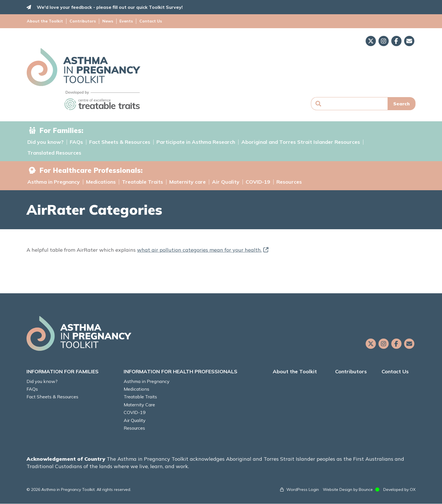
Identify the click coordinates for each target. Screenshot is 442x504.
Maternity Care (140, 405)
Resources (289, 182)
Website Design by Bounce (347, 489)
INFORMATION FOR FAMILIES (63, 372)
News (107, 21)
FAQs (76, 142)
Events (125, 21)
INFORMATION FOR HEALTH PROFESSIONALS (181, 372)
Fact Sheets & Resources (120, 142)
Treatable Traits (142, 182)
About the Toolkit (45, 21)
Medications (101, 182)
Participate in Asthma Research (196, 142)
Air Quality (226, 182)
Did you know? (45, 142)
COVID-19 (258, 182)
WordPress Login (302, 489)
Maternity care (188, 182)
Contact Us (149, 21)
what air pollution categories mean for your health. (204, 250)
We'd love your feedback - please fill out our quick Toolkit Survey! (111, 7)
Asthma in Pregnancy (54, 182)
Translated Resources (54, 153)
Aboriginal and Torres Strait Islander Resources (301, 142)
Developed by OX (399, 489)
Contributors (83, 21)
